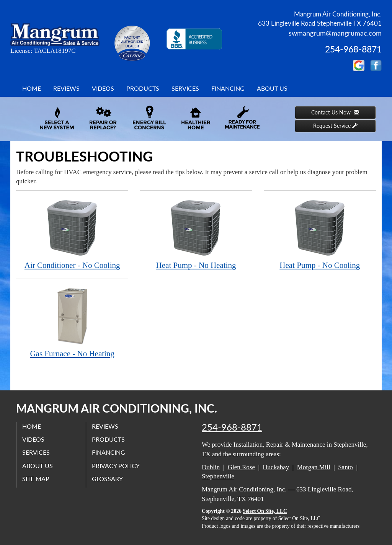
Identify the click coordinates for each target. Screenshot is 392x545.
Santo (345, 467)
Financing (228, 88)
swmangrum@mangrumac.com (335, 33)
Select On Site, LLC (265, 511)
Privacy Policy (116, 466)
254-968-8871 (232, 427)
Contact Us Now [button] (335, 112)
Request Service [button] (335, 126)
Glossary (107, 479)
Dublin (211, 467)
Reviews (66, 88)
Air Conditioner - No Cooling (72, 234)
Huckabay (276, 467)
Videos (103, 88)
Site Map (36, 479)
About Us (272, 88)
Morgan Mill (314, 467)
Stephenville (218, 476)
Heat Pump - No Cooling (320, 234)
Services (185, 88)
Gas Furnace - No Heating (72, 322)
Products (143, 88)
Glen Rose (241, 467)
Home (32, 88)
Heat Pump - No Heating (196, 234)
